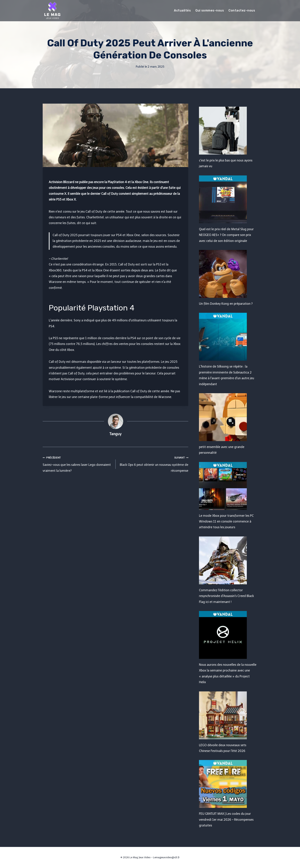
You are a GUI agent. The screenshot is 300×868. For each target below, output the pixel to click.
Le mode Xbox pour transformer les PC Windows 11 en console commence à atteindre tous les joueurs (226, 522)
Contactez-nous (242, 10)
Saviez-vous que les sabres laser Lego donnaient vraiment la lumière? (78, 464)
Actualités (182, 10)
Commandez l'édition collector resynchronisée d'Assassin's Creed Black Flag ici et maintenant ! (226, 596)
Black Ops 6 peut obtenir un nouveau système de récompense (154, 464)
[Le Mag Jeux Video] (52, 11)
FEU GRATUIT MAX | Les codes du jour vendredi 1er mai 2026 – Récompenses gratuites (226, 820)
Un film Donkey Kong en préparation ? (226, 304)
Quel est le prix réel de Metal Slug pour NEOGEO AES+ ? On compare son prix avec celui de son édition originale (226, 235)
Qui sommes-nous (210, 10)
